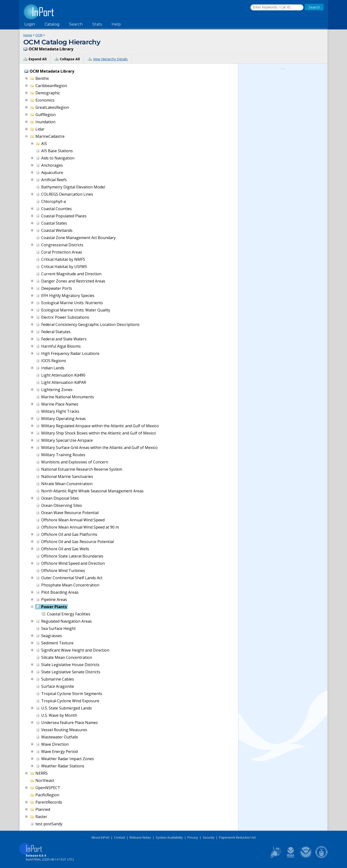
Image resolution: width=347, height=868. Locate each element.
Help (116, 24)
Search (76, 24)
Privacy (193, 837)
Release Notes (140, 837)
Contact (120, 837)
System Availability (169, 837)
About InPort (100, 837)
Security (209, 837)
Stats (97, 24)
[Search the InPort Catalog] (277, 7)
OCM (39, 35)
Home (28, 35)
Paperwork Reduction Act (237, 837)
